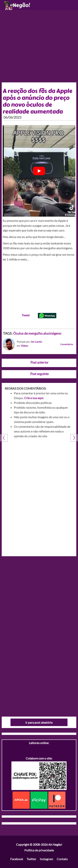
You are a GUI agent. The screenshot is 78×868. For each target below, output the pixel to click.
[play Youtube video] (39, 171)
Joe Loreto (36, 342)
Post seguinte (39, 374)
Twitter (31, 859)
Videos (24, 346)
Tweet (26, 315)
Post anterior (39, 362)
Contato (62, 859)
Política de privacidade (39, 850)
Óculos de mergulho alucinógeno (37, 333)
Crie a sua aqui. (34, 398)
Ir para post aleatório (39, 722)
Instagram (46, 859)
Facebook (17, 859)
